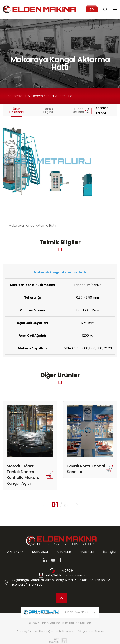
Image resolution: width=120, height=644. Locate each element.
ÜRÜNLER (64, 552)
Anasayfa (15, 96)
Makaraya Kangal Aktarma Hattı (52, 96)
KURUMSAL (40, 552)
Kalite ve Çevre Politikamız (55, 631)
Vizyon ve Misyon (91, 631)
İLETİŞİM (109, 552)
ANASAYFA (15, 552)
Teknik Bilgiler (48, 110)
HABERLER (87, 552)
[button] (43, 505)
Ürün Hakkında (17, 110)
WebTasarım (54, 640)
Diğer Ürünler (79, 110)
